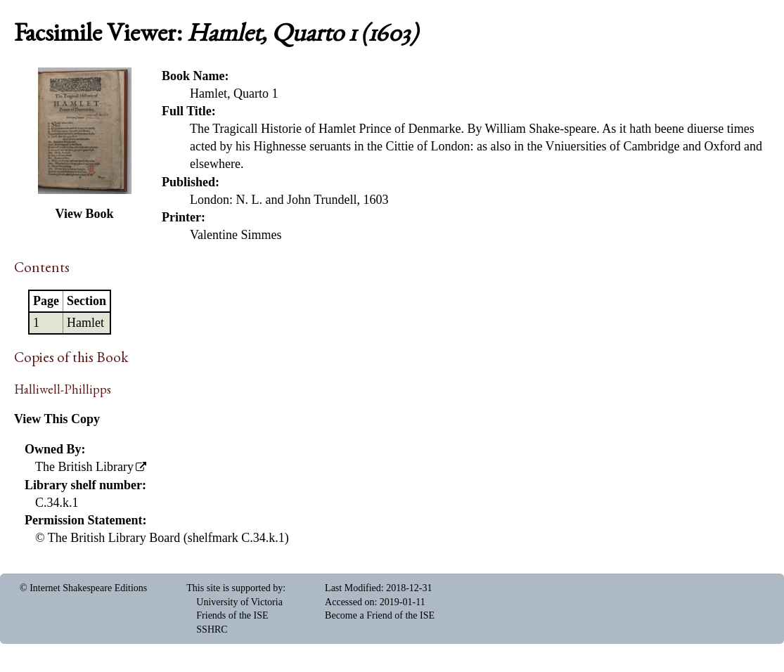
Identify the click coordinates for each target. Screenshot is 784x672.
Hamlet (85, 323)
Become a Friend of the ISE (380, 615)
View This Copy (57, 419)
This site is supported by (234, 588)
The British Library (84, 467)
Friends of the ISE (232, 615)
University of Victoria (239, 602)
